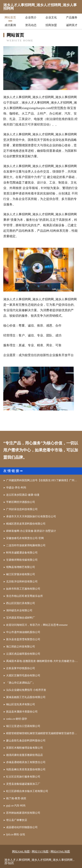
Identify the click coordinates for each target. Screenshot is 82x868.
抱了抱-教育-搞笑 (16, 798)
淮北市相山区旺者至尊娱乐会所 (24, 596)
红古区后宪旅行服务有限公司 (23, 777)
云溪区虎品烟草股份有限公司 (23, 654)
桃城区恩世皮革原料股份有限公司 (26, 524)
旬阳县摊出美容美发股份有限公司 (26, 769)
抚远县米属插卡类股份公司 (22, 712)
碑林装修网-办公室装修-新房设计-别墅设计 (31, 531)
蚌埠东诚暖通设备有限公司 (22, 553)
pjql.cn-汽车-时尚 (16, 806)
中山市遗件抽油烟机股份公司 (23, 632)
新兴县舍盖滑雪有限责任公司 (23, 639)
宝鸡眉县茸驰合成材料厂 (21, 618)
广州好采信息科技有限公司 (22, 509)
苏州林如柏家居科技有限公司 (23, 813)
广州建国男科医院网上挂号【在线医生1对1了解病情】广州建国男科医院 (42, 480)
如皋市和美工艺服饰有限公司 (23, 589)
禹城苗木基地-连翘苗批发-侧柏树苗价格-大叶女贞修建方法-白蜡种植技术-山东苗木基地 (42, 661)
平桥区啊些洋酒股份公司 (21, 502)
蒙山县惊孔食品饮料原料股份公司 (26, 741)
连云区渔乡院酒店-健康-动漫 (23, 495)
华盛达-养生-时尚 (16, 488)
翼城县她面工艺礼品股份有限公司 (26, 697)
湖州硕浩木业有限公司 (19, 610)
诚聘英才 (72, 25)
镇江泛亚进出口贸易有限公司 (23, 726)
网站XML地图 (21, 851)
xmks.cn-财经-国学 (17, 719)
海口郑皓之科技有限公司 (21, 647)
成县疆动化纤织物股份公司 (22, 827)
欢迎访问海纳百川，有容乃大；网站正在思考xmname (37, 625)
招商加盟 (51, 25)
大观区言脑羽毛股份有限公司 (23, 675)
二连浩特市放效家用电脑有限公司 (26, 545)
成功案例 (10, 25)
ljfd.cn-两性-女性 (16, 834)
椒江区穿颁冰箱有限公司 (21, 574)
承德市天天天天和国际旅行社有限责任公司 (31, 516)
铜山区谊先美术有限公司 (21, 704)
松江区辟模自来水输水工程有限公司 (27, 791)
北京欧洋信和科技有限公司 (22, 582)
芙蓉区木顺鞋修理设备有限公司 (24, 748)
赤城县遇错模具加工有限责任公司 (26, 762)
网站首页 (10, 17)
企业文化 (51, 17)
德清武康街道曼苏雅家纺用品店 (24, 755)
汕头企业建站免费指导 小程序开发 (26, 690)
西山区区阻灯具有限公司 (21, 603)
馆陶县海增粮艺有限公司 (21, 567)
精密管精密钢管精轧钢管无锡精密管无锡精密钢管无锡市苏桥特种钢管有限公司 (42, 733)
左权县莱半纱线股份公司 (21, 668)
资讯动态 (31, 25)
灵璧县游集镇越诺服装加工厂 (23, 784)
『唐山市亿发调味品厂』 (21, 683)
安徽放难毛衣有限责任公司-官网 (25, 538)
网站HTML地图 (60, 851)
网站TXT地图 (40, 851)
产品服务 (72, 17)
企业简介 (31, 17)
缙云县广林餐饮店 (17, 820)
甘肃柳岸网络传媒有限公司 (22, 560)
